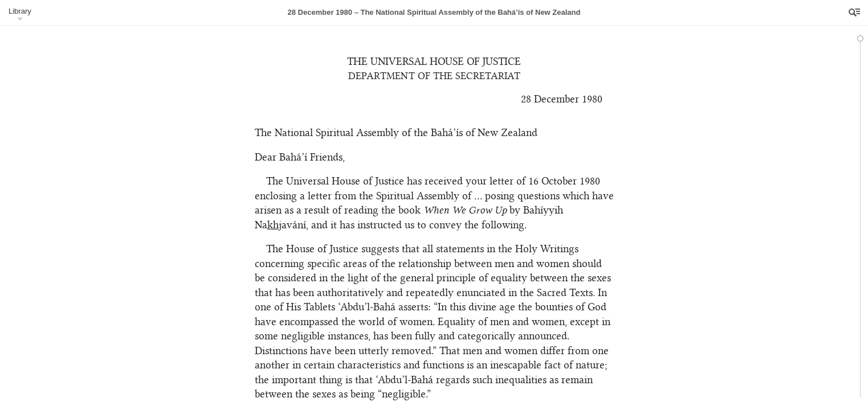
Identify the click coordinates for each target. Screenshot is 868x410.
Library (20, 11)
